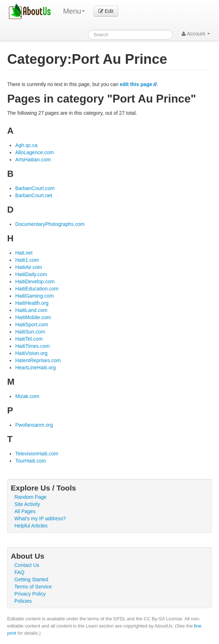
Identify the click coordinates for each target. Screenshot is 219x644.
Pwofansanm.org (34, 425)
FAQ (19, 572)
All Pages (25, 511)
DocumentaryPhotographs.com (50, 224)
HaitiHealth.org (32, 303)
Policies (23, 601)
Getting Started (31, 579)
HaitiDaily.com (31, 274)
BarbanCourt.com (35, 188)
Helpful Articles (31, 526)
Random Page (31, 497)
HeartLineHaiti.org (35, 368)
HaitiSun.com (30, 332)
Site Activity (27, 504)
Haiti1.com (27, 260)
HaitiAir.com (29, 267)
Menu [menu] (74, 11)
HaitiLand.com (31, 310)
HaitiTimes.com (32, 346)
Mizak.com (27, 396)
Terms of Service (33, 587)
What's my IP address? (40, 518)
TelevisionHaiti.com (37, 454)
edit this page (136, 84)
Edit (106, 11)
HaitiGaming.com (34, 296)
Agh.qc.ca (26, 145)
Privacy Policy (30, 594)
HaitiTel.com (29, 339)
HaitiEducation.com (37, 289)
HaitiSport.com (32, 325)
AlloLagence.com (34, 152)
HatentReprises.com (38, 360)
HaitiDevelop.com (35, 281)
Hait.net (24, 253)
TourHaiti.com (31, 461)
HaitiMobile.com (33, 317)
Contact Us (27, 565)
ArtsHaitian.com (33, 160)
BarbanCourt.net (34, 195)
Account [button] (196, 34)
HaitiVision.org (31, 353)
